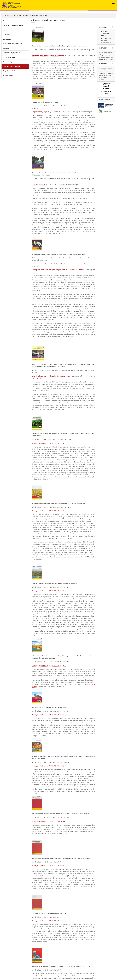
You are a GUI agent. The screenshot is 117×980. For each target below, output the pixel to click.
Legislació (6, 48)
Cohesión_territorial (38, 185)
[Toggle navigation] (113, 5)
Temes (5, 21)
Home (6, 15)
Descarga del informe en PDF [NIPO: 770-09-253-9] (49, 766)
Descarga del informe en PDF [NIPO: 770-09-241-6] (49, 921)
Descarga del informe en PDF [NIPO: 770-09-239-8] (49, 511)
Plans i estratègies (8, 62)
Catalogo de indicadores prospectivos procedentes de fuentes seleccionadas (58, 270)
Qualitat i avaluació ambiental (19, 15)
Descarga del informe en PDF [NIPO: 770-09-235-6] (49, 866)
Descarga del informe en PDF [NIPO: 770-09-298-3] (49, 443)
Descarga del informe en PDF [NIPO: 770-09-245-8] (49, 591)
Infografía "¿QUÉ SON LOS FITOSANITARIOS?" (107, 40)
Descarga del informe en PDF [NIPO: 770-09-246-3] (49, 666)
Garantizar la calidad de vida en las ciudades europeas (51, 376)
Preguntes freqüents (9, 71)
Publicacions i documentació (39, 15)
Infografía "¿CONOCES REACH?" (105, 33)
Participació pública (9, 57)
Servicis (5, 30)
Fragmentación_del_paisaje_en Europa (45, 112)
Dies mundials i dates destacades (13, 25)
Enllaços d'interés (8, 75)
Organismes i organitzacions (11, 53)
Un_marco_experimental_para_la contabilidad (48, 56)
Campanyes (7, 34)
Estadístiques (7, 39)
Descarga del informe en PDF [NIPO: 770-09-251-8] (49, 715)
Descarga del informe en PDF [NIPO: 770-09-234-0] (49, 821)
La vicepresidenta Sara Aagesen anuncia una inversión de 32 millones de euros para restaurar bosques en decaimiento (106, 56)
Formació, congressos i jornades (13, 44)
